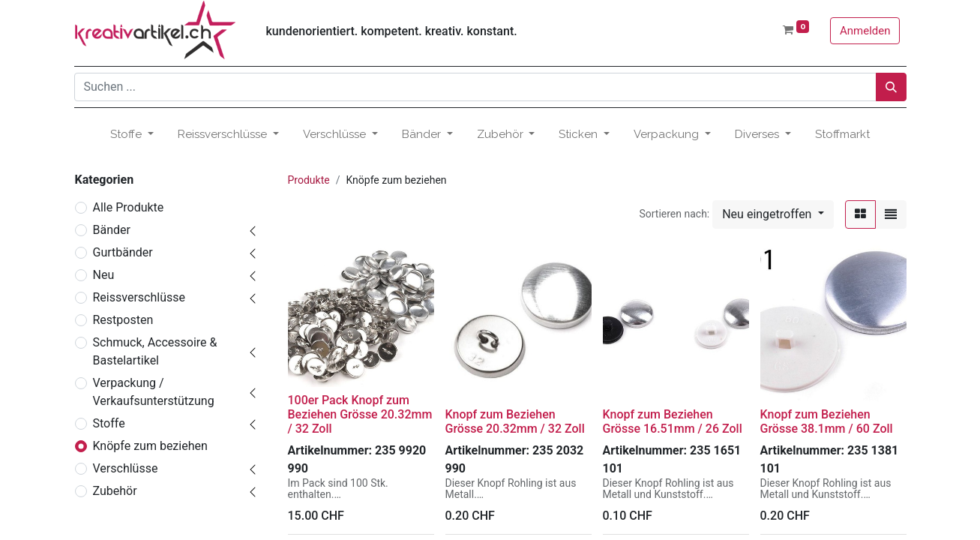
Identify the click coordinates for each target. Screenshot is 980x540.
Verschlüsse (126, 468)
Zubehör (115, 491)
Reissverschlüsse (139, 297)
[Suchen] (891, 87)
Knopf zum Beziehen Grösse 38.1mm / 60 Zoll (827, 421)
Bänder (112, 230)
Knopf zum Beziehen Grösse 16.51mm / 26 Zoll (673, 421)
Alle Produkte (129, 207)
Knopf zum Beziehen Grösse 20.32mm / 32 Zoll (515, 421)
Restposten (123, 320)
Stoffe (109, 423)
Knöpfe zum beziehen (150, 446)
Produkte (309, 180)
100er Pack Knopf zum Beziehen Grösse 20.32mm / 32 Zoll (360, 414)
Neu (104, 275)
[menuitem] (842, 135)
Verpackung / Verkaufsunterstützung (154, 392)
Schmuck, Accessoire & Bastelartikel (155, 351)
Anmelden (865, 31)
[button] (773, 214)
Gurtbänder (123, 252)
